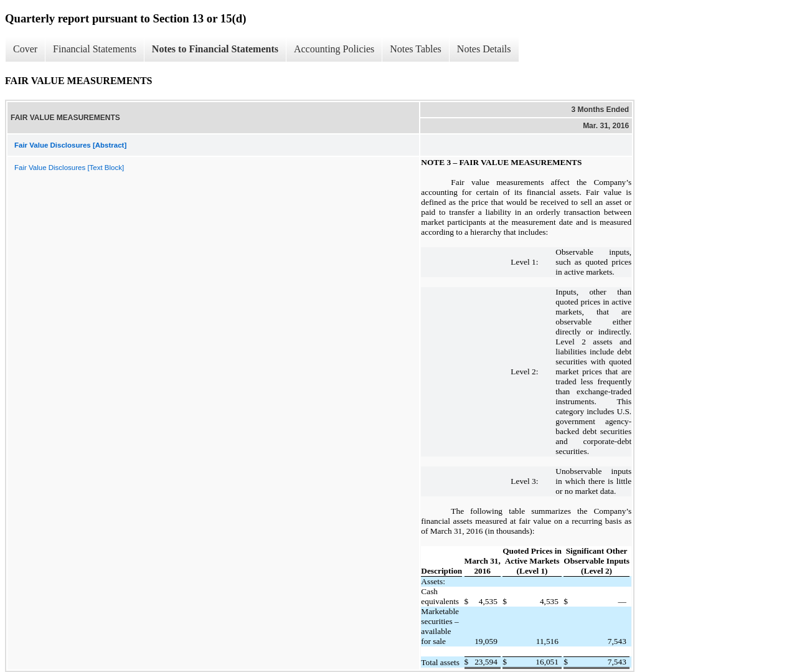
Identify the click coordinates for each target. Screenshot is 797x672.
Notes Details (484, 49)
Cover (25, 49)
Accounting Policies (334, 49)
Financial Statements (95, 49)
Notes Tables (416, 49)
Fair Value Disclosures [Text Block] (69, 168)
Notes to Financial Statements (215, 49)
